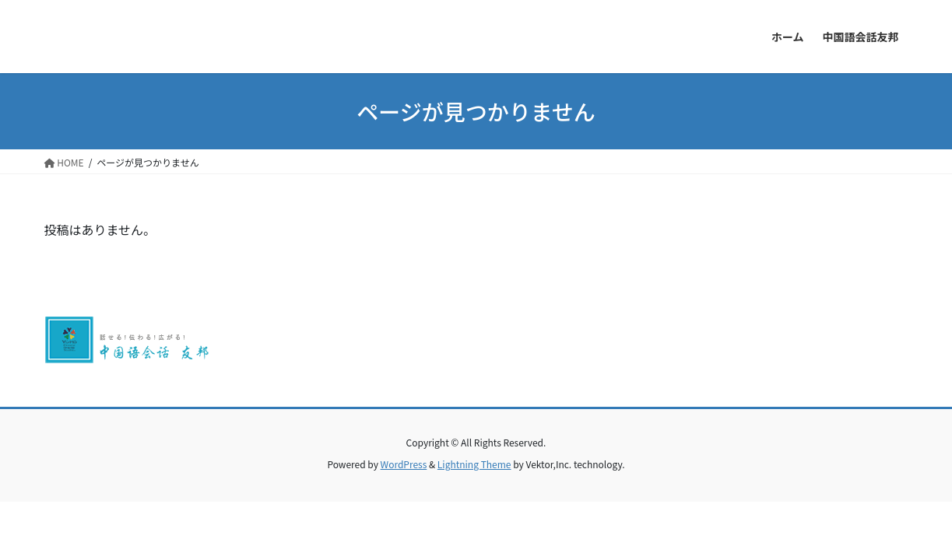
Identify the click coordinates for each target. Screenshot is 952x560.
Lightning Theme (474, 464)
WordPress (404, 464)
